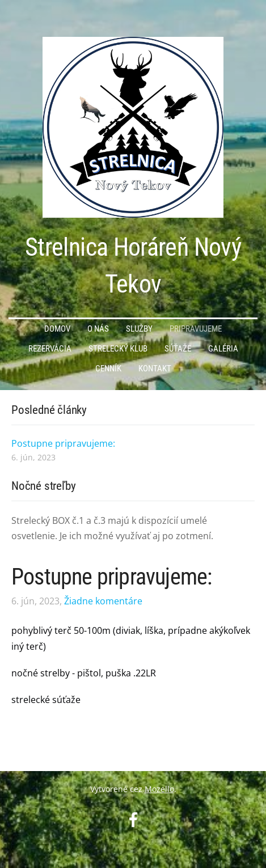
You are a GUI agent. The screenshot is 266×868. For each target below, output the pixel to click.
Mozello (159, 789)
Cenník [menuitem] (108, 369)
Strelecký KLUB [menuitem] (118, 349)
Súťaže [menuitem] (178, 349)
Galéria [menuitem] (223, 349)
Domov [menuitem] (57, 329)
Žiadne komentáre (103, 601)
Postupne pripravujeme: (112, 577)
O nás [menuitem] (98, 329)
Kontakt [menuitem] (155, 369)
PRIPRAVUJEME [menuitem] (196, 329)
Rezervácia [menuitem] (50, 349)
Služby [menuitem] (139, 329)
